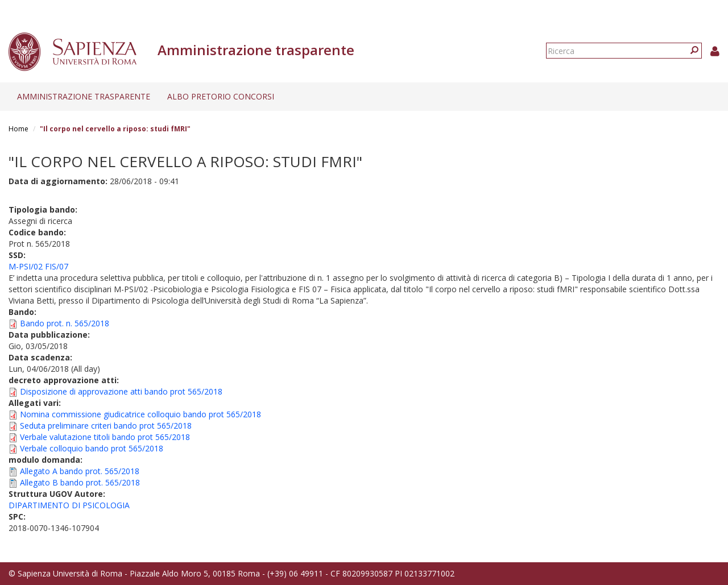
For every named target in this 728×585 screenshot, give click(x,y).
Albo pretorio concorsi (221, 96)
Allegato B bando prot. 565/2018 (80, 482)
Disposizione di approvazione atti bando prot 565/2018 (121, 391)
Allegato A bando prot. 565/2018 (80, 471)
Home (18, 129)
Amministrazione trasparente (84, 96)
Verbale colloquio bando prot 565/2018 (92, 448)
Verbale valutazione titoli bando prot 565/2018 (105, 437)
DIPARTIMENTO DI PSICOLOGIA (69, 505)
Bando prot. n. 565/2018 (65, 323)
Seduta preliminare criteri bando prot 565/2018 (106, 426)
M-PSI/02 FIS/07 (38, 266)
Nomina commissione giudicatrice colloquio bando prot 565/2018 (140, 414)
